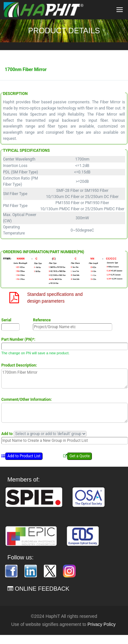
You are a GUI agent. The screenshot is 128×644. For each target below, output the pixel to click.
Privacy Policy (101, 624)
